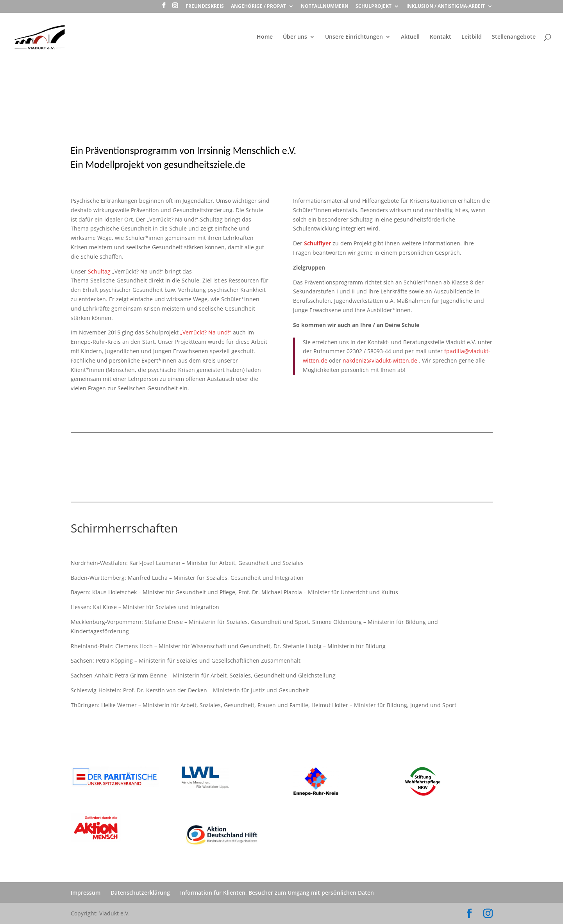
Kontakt (441, 37)
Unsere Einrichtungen (354, 37)
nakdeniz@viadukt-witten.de (380, 360)
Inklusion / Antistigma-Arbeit (446, 7)
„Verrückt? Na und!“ (206, 332)
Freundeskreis (205, 7)
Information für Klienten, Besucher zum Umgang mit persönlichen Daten (277, 893)
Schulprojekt (374, 7)
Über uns (295, 37)
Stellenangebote (514, 37)
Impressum (86, 893)
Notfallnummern (325, 7)
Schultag (99, 271)
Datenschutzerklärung (140, 893)
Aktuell (410, 37)
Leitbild (472, 37)
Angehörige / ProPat (258, 7)
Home (265, 37)
